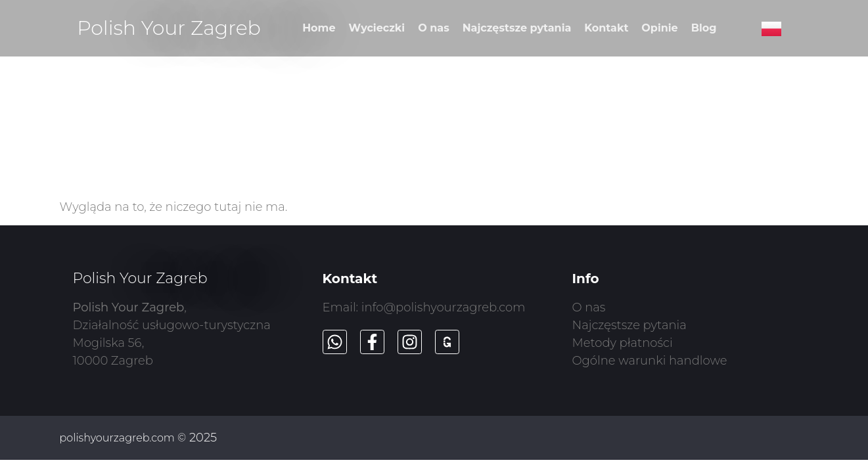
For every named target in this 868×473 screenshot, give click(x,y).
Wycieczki (377, 28)
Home (319, 28)
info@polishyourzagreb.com (444, 307)
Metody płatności (623, 343)
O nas (433, 28)
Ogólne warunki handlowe (650, 361)
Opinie (659, 28)
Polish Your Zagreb (169, 28)
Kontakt (606, 28)
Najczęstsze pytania (517, 28)
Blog (704, 28)
